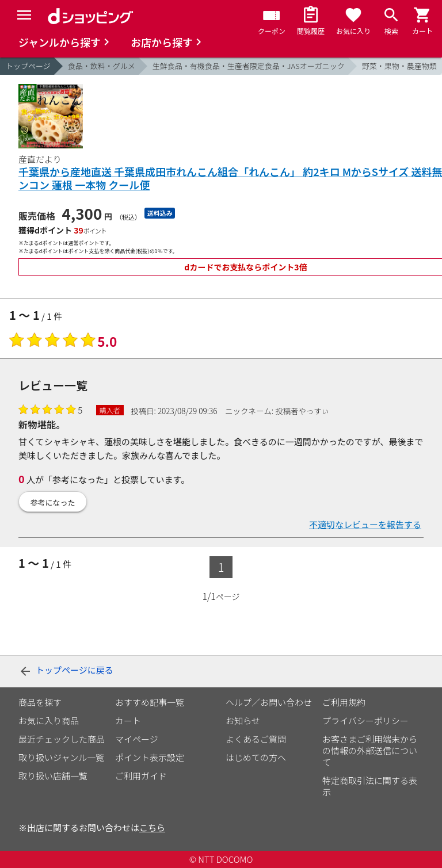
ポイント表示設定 (150, 757)
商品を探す (40, 702)
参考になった (53, 502)
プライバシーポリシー (365, 720)
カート (128, 720)
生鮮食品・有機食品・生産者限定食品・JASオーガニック (249, 66)
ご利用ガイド (141, 776)
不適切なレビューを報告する (365, 524)
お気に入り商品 (49, 720)
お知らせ (243, 720)
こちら (152, 827)
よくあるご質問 (256, 739)
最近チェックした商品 (62, 739)
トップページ (28, 66)
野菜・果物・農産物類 (399, 66)
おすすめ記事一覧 (150, 702)
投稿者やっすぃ (302, 411)
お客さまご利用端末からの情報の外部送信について (370, 750)
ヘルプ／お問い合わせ (269, 702)
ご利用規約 (344, 702)
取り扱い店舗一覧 (53, 776)
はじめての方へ (256, 757)
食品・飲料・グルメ (102, 66)
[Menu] (24, 15)
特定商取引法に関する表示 (370, 786)
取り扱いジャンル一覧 (61, 757)
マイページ (137, 739)
